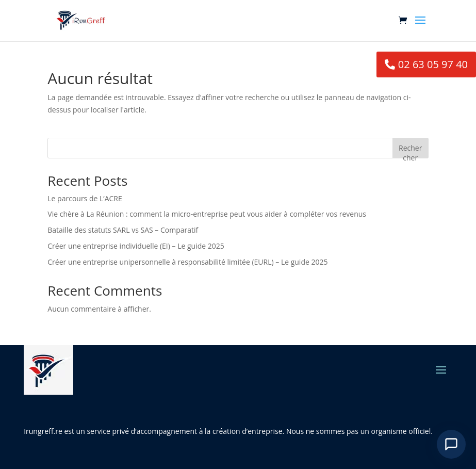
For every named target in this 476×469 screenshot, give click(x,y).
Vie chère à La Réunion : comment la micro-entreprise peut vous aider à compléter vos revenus (207, 214)
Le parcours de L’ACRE (85, 198)
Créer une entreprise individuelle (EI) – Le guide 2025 (136, 246)
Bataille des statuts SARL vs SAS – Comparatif (123, 230)
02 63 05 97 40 (433, 64)
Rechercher (410, 150)
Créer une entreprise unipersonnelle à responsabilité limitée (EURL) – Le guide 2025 (187, 262)
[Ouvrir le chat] (451, 444)
